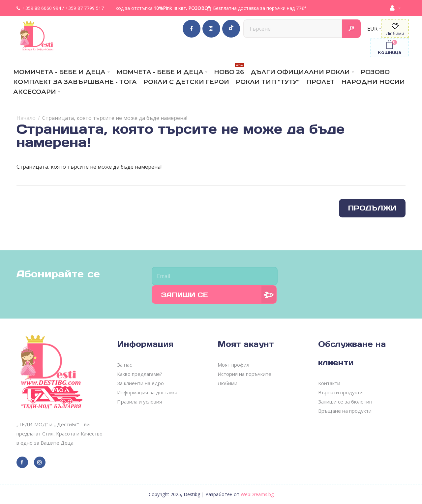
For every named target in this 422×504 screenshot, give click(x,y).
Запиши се (184, 295)
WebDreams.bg (257, 494)
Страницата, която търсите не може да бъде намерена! (115, 118)
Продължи (372, 208)
